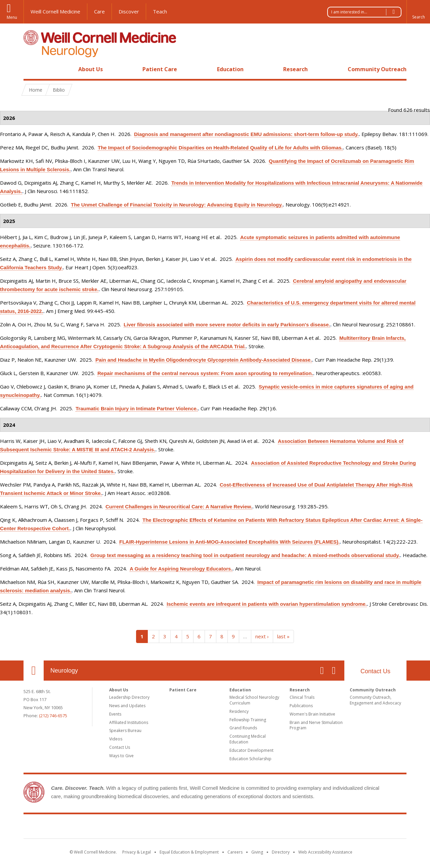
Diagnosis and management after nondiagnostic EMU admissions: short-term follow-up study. (246, 134)
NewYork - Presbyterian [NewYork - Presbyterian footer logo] (271, 828)
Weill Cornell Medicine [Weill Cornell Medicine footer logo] (166, 828)
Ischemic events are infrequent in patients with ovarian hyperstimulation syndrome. (267, 604)
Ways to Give (121, 756)
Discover (129, 11)
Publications (301, 706)
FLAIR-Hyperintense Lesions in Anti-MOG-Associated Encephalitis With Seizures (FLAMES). (229, 542)
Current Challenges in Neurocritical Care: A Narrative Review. (179, 507)
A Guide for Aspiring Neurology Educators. (181, 569)
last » (283, 636)
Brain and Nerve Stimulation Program (316, 725)
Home (31, 69)
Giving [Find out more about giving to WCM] (257, 852)
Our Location (34, 671)
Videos (116, 739)
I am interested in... (366, 12)
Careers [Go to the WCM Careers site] (235, 852)
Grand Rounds (243, 728)
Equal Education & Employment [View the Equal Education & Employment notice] (189, 852)
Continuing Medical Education (248, 739)
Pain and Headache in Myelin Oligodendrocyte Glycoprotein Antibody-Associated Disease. (204, 360)
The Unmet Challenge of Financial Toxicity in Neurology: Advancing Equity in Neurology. (177, 205)
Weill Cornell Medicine (55, 11)
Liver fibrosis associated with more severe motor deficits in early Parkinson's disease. (227, 325)
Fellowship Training (248, 720)
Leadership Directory (129, 697)
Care (99, 11)
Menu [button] (12, 17)
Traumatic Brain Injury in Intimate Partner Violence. (137, 408)
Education (230, 69)
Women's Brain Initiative (312, 714)
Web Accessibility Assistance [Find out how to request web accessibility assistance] (325, 852)
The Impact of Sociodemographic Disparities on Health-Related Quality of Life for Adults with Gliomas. (220, 148)
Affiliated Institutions (129, 722)
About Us (91, 69)
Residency (239, 711)
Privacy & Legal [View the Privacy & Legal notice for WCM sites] (137, 852)
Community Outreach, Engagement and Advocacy (375, 700)
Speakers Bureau (125, 730)
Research (295, 69)
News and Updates (127, 706)
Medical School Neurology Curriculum (254, 700)
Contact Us (375, 671)
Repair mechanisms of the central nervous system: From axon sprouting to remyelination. (205, 373)
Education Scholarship (250, 759)
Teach (160, 11)
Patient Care (160, 69)
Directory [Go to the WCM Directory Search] (281, 852)
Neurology (64, 671)
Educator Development (251, 750)
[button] (418, 12)
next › (262, 636)
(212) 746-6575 (53, 716)
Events (115, 714)
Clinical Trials (302, 697)
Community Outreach (377, 69)
